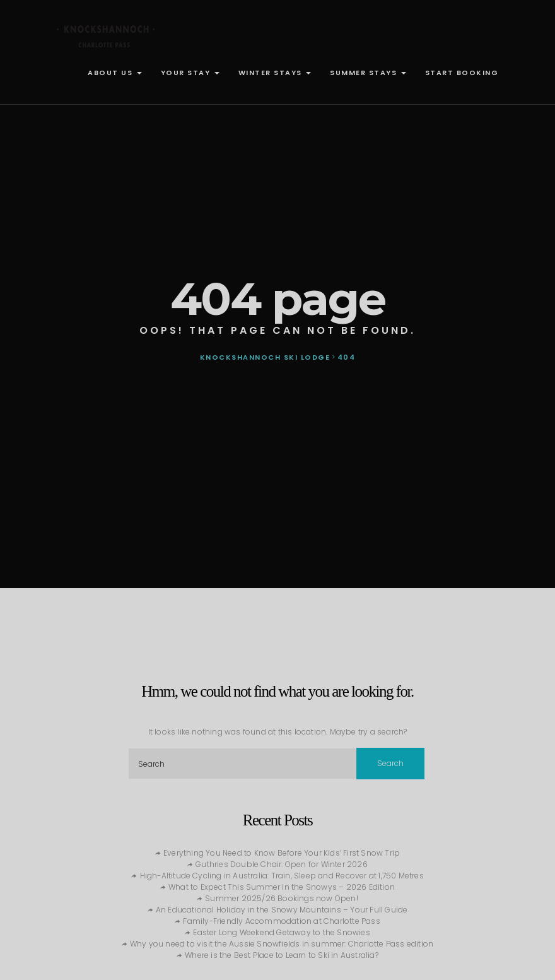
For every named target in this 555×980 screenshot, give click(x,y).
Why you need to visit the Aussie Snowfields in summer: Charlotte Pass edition (282, 944)
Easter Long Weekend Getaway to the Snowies (281, 932)
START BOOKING (462, 73)
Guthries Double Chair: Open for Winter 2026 (282, 864)
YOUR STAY (190, 73)
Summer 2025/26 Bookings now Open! (282, 898)
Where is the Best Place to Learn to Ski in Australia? (282, 955)
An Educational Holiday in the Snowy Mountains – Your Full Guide (282, 910)
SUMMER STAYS (368, 73)
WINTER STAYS (275, 73)
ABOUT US (115, 73)
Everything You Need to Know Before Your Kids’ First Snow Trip (282, 853)
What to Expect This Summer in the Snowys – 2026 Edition (282, 887)
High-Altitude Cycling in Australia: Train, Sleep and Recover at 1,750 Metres (282, 876)
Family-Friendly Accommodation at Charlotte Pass (281, 921)
